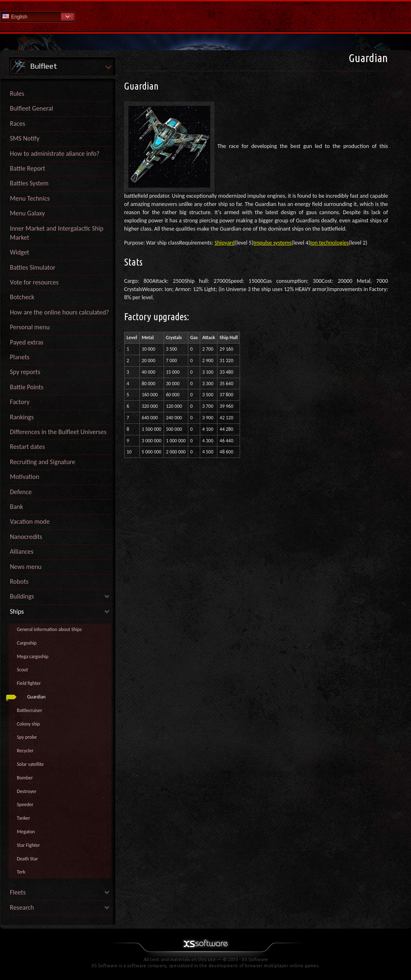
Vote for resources (34, 282)
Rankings (22, 417)
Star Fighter (28, 845)
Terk (21, 872)
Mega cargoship (33, 656)
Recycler (25, 751)
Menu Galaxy (27, 213)
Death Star (27, 859)
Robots (19, 581)
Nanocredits (26, 537)
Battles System (29, 183)
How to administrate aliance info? (55, 154)
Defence (21, 492)
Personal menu (30, 327)
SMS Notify (25, 138)
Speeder (25, 804)
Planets (20, 357)
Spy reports (25, 372)
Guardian (36, 697)
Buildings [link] (22, 596)
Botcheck (22, 297)
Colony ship (28, 724)
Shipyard (225, 243)
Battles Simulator (33, 267)
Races (17, 124)
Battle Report (28, 168)
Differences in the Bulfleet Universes (58, 432)
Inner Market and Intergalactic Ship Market (57, 233)
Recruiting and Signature (43, 462)
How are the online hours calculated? (59, 312)
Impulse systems (272, 243)
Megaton (26, 832)
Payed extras (27, 342)
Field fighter (29, 683)
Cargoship (27, 643)
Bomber (25, 778)
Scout (22, 670)
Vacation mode (30, 521)
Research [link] (22, 907)
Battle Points (27, 387)
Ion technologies (330, 243)
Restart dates (27, 447)
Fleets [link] (18, 892)
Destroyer (27, 791)
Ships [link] (17, 611)
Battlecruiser (30, 710)
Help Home (205, 16)
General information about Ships (49, 629)
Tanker (23, 818)
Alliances (22, 551)
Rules (17, 94)
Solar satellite (30, 764)
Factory (20, 402)
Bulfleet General (31, 108)
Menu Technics (30, 198)
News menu (26, 567)
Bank (16, 507)
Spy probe (27, 737)
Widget (20, 252)
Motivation (24, 477)
